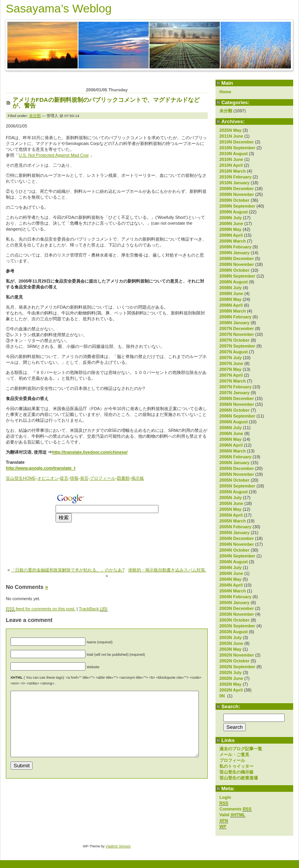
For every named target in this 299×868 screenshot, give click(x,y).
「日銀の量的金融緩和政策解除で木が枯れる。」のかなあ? (68, 570)
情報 (74, 478)
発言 (84, 478)
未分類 (226, 111)
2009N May (230, 229)
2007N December (237, 328)
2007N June (231, 363)
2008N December (237, 258)
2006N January (235, 463)
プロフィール (232, 760)
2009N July (230, 218)
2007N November (237, 334)
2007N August (234, 352)
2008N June (231, 293)
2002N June (231, 678)
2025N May (230, 130)
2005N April (231, 515)
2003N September (237, 626)
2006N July (230, 428)
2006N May (230, 439)
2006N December (237, 398)
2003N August (234, 632)
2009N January (235, 253)
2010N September (237, 148)
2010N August (234, 154)
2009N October (235, 200)
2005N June (231, 503)
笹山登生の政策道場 (239, 778)
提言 (64, 478)
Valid (232, 815)
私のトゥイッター (236, 766)
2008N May (230, 299)
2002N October (235, 661)
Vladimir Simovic (118, 846)
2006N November (237, 404)
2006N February (236, 457)
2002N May (230, 684)
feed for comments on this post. (41, 609)
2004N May (230, 579)
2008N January (235, 323)
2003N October (235, 620)
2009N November (237, 194)
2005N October (235, 480)
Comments (236, 809)
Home (225, 92)
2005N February (236, 527)
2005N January (235, 533)
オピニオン (48, 478)
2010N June (231, 159)
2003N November (237, 614)
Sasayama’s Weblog (59, 8)
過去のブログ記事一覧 (241, 749)
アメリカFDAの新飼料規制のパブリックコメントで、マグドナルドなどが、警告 (106, 103)
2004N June (231, 573)
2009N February (236, 247)
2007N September (237, 346)
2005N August (234, 492)
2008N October (235, 270)
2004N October (235, 550)
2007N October (235, 340)
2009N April (231, 235)
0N (223, 696)
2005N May (230, 509)
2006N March (233, 451)
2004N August (234, 562)
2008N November (237, 264)
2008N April (231, 305)
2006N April (231, 445)
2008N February (236, 317)
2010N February (236, 177)
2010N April (231, 165)
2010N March (233, 171)
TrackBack (93, 609)
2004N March (233, 591)
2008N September (237, 276)
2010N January (235, 183)
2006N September (237, 416)
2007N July (230, 358)
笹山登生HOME (21, 478)
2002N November (237, 655)
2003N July (230, 637)
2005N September (237, 486)
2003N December (237, 608)
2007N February (236, 387)
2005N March (233, 521)
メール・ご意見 (234, 754)
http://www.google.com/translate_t (41, 468)
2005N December (237, 468)
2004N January (235, 603)
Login (225, 797)
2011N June (231, 136)
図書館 (123, 478)
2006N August (234, 422)
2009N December (237, 189)
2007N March (233, 381)
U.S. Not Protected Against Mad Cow (54, 155)
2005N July (230, 498)
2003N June (231, 643)
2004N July (230, 568)
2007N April (231, 375)
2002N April (231, 690)
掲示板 (138, 478)
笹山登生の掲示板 (236, 772)
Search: (231, 706)
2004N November (237, 544)
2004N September (237, 556)
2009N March (233, 241)
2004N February (236, 597)
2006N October (235, 410)
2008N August (234, 282)
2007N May (230, 369)
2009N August (234, 212)
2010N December (237, 142)
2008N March (233, 311)
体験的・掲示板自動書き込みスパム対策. (167, 570)
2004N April (231, 585)
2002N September (237, 667)
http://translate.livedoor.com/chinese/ (90, 452)
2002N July (230, 672)
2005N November (237, 474)
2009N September (237, 206)
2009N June (231, 224)
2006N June (231, 433)
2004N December (237, 538)
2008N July (230, 288)
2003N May (230, 649)
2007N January (235, 393)
